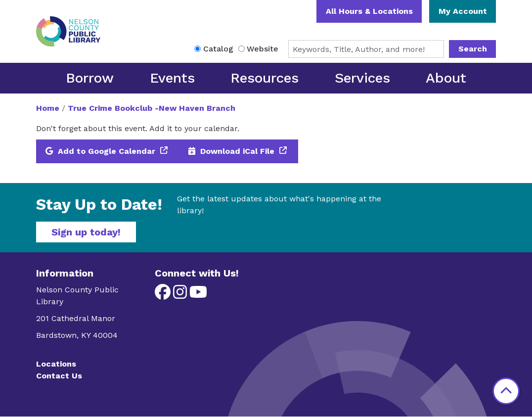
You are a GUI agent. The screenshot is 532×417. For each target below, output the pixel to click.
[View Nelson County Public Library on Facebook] (164, 295)
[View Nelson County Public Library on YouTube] (198, 295)
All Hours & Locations (369, 11)
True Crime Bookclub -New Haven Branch (152, 108)
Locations (56, 364)
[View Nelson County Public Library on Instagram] (181, 295)
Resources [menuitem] (265, 78)
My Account (463, 11)
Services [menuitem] (362, 78)
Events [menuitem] (172, 78)
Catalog (218, 49)
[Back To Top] (506, 391)
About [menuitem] (446, 78)
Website (263, 49)
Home (48, 108)
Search (473, 49)
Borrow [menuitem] (90, 78)
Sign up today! (86, 232)
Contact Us (59, 376)
